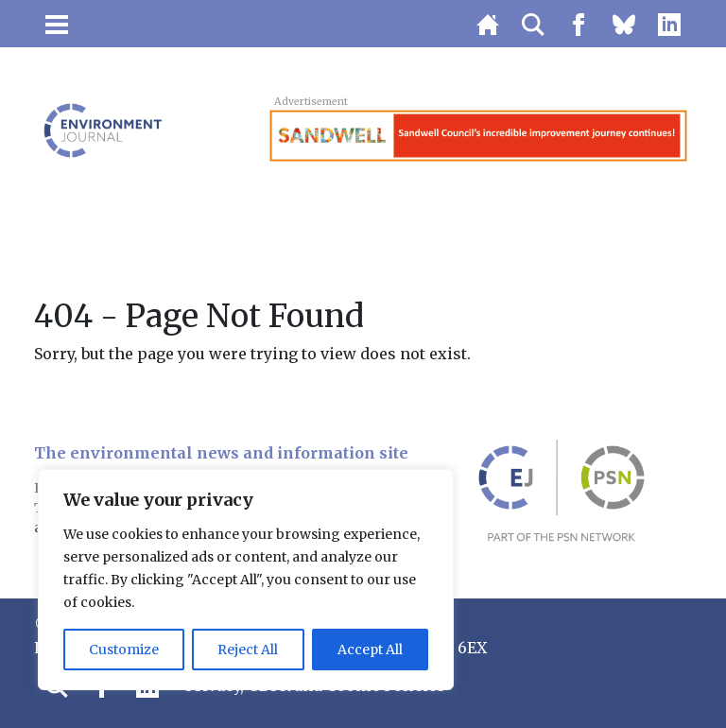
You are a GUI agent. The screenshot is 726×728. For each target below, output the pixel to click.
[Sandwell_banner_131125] (478, 134)
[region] (246, 580)
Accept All (370, 650)
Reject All (248, 650)
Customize (124, 650)
